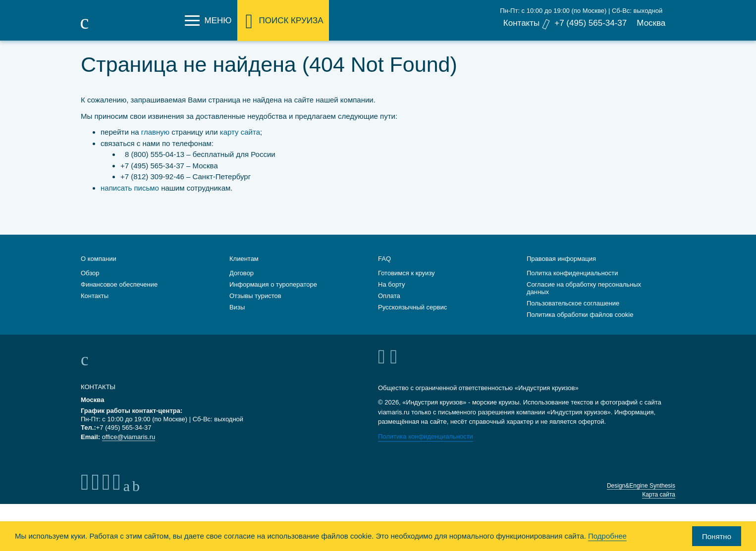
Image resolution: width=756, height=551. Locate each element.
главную (155, 132)
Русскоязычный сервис (412, 305)
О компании (99, 257)
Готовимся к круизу (406, 271)
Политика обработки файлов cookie (580, 313)
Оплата (389, 294)
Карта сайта (659, 493)
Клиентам (244, 257)
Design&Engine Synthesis (641, 484)
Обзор (90, 271)
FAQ (384, 257)
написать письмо (130, 188)
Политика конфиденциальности (426, 434)
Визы (237, 305)
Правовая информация (561, 257)
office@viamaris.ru (129, 435)
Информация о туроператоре (273, 282)
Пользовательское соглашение (573, 301)
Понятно (717, 536)
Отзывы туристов (255, 294)
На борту (391, 282)
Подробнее (607, 536)
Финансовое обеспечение (119, 282)
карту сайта (240, 132)
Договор (242, 271)
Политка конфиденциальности (572, 271)
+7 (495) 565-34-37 (591, 23)
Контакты (521, 23)
